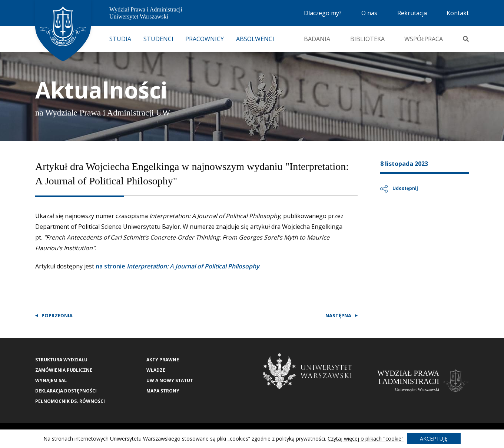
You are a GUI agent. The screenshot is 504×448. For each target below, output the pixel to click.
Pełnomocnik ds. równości (70, 401)
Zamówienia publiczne (64, 370)
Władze (156, 370)
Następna (338, 315)
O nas (369, 13)
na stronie (110, 266)
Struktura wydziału (61, 360)
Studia (120, 39)
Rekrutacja (412, 13)
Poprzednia (57, 315)
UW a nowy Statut (170, 380)
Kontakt (458, 13)
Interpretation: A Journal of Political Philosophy (192, 266)
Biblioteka (367, 39)
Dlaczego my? (323, 13)
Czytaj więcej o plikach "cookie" (366, 439)
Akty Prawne (163, 360)
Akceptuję (434, 439)
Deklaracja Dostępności (66, 391)
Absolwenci (255, 39)
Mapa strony (163, 391)
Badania (317, 39)
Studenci (158, 39)
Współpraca (424, 39)
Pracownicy (205, 39)
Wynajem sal (51, 380)
